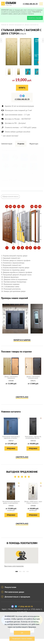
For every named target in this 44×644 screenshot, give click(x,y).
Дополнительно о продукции (17, 602)
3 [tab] (24, 582)
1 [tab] (17, 582)
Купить (22, 88)
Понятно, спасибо (35, 18)
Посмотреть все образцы (34, 192)
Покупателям (10, 592)
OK (22, 633)
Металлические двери (14, 597)
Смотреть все (22, 408)
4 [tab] (28, 582)
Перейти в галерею (22, 351)
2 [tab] (20, 582)
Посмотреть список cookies (22, 639)
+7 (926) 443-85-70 (30, 4)
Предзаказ (11, 399)
